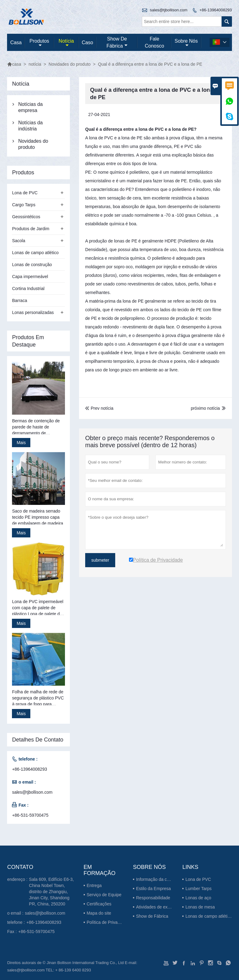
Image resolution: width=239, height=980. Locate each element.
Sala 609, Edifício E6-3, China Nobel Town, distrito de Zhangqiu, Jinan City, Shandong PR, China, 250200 (51, 892)
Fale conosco (154, 42)
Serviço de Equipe (104, 895)
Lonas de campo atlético (35, 253)
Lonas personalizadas (33, 312)
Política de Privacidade (108, 922)
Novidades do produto (70, 64)
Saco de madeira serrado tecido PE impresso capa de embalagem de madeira (38, 517)
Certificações (99, 904)
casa (16, 43)
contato (20, 867)
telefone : (16, 922)
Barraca (19, 300)
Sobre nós (186, 43)
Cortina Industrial (28, 289)
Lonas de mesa (200, 907)
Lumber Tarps (198, 889)
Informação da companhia (161, 879)
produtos (39, 43)
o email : (15, 913)
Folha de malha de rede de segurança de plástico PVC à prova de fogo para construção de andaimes (38, 698)
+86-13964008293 (216, 10)
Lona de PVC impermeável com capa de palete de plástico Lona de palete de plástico (38, 608)
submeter (100, 560)
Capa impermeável (30, 277)
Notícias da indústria (30, 126)
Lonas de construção (32, 265)
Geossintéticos (26, 217)
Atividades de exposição (159, 907)
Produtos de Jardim (30, 229)
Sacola (19, 241)
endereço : (17, 879)
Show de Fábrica (152, 916)
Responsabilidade (153, 898)
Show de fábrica (117, 42)
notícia (66, 43)
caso (87, 43)
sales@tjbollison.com (169, 10)
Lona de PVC (25, 193)
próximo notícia (205, 408)
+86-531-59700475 (30, 815)
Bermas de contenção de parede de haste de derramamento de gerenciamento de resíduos (38, 427)
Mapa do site (99, 913)
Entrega (94, 885)
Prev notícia (99, 408)
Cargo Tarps (24, 205)
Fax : (12, 932)
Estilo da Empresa (154, 889)
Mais (21, 443)
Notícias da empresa (30, 107)
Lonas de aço (198, 898)
